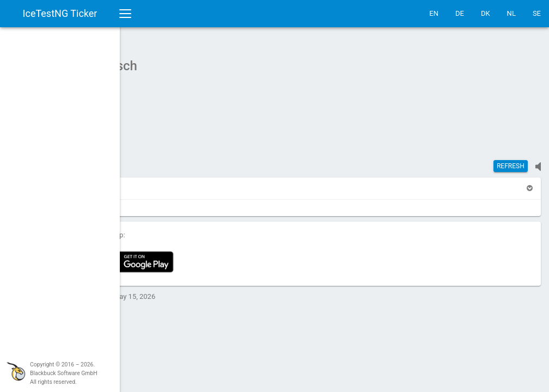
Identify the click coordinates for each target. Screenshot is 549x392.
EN (434, 13)
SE (537, 13)
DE (460, 13)
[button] (148, 183)
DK (486, 13)
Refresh (511, 161)
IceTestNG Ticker (60, 13)
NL (511, 13)
